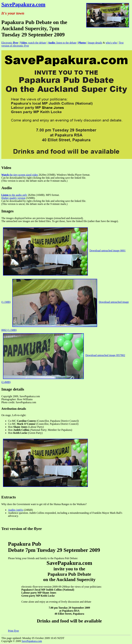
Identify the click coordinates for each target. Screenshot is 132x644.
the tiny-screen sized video (20, 175)
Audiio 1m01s (16, 510)
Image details (95, 43)
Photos (82, 43)
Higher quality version (13, 198)
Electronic (10, 43)
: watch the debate (33, 43)
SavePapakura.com (23, 4)
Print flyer (13, 631)
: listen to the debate (62, 43)
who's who (111, 43)
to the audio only (14, 195)
